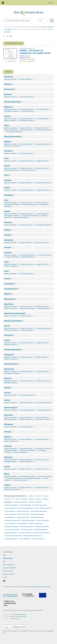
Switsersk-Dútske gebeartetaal (41, 533)
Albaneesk (8, 77)
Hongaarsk (10, 195)
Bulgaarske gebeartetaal (11, 505)
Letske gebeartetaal (10, 523)
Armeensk (31, 496)
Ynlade (5, 577)
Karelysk (9, 235)
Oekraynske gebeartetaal (26, 527)
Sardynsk (38, 499)
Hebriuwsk (7, 499)
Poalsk (7, 340)
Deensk (7, 116)
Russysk (8, 378)
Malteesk (9, 294)
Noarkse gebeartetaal (14, 321)
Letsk (6, 271)
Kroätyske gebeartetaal (43, 520)
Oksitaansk (32, 499)
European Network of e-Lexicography (40, 587)
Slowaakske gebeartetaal (41, 530)
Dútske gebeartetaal (13, 137)
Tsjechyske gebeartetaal (11, 539)
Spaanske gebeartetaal (11, 533)
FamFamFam (15, 619)
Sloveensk (8, 415)
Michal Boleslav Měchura (19, 615)
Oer (4, 562)
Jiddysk (8, 230)
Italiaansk (8, 222)
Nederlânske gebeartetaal (15, 313)
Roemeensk (9, 369)
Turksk (7, 467)
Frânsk (7, 166)
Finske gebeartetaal (10, 511)
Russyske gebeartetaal (26, 530)
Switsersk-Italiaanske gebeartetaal (32, 536)
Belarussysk (10, 89)
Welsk (7, 474)
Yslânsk (7, 485)
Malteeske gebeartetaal (36, 523)
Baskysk (9, 84)
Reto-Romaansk (12, 364)
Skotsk (7, 400)
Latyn (6, 262)
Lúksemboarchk (12, 289)
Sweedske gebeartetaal (25, 533)
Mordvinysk (24, 499)
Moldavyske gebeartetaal (11, 527)
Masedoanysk (11, 299)
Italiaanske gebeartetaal (37, 517)
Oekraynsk (10, 335)
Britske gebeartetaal (13, 102)
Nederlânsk (9, 304)
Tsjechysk (8, 457)
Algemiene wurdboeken (11, 79)
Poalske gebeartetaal (14, 350)
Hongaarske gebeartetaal (37, 514)
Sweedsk (8, 446)
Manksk (18, 499)
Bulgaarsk (8, 107)
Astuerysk (46, 496)
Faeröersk (8, 151)
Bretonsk (8, 94)
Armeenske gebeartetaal (35, 502)
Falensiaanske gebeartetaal (26, 508)
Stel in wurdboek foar (9, 565)
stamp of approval (48, 631)
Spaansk (8, 437)
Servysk (7, 393)
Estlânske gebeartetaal (11, 508)
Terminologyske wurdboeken (43, 183)
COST (5, 610)
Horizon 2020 (39, 610)
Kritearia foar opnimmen (10, 568)
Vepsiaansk (45, 499)
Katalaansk (9, 240)
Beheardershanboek (9, 574)
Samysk (8, 388)
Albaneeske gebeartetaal (20, 502)
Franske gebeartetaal (10, 514)
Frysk (51, 3)
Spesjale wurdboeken (27, 79)
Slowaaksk (9, 424)
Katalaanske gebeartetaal (28, 520)
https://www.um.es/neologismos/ (28, 61)
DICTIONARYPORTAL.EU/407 (27, 48)
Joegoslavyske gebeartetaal (12, 520)
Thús (5, 555)
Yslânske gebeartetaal (38, 539)
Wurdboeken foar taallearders (13, 146)
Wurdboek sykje (8, 558)
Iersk (6, 200)
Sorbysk (9, 432)
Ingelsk (7, 211)
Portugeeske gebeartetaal (41, 527)
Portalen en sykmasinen (12, 130)
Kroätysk (8, 253)
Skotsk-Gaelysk (11, 408)
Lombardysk (10, 284)
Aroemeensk (38, 496)
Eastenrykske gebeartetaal (40, 505)
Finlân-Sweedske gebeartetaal (43, 508)
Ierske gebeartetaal (10, 517)
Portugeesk (9, 355)
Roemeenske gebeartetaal (12, 530)
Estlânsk (8, 142)
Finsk (6, 158)
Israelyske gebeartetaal (23, 517)
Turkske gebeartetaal (25, 539)
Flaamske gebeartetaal (23, 511)
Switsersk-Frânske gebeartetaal (13, 536)
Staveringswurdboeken (43, 109)
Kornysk (9, 248)
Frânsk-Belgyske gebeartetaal (38, 511)
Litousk (8, 279)
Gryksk (7, 188)
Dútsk (7, 125)
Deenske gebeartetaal (25, 505)
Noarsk (7, 326)
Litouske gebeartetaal (23, 523)
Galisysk (8, 180)
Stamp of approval (8, 571)
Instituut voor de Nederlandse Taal (18, 616)
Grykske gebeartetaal (23, 514)
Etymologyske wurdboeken (12, 111)
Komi (13, 499)
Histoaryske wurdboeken (27, 97)
